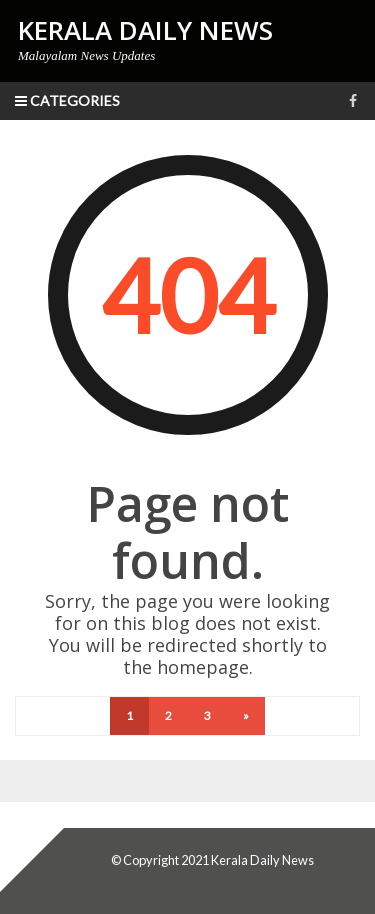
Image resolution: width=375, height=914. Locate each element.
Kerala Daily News (262, 860)
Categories (67, 100)
